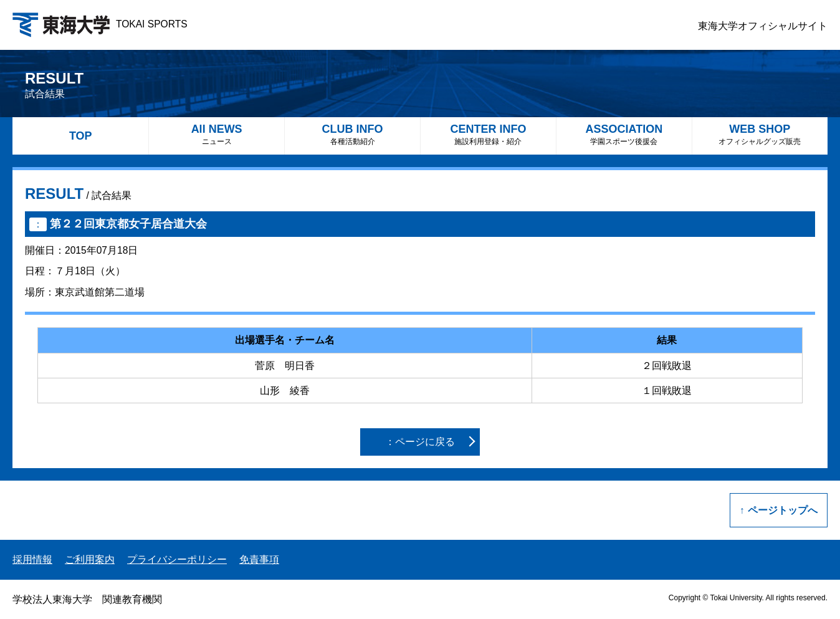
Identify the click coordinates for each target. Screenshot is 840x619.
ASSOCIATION (624, 134)
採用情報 (32, 559)
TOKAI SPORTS (100, 24)
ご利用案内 (90, 559)
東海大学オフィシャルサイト (763, 26)
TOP (81, 136)
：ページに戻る (420, 442)
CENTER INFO (488, 134)
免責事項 (259, 559)
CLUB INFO (352, 134)
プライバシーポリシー (177, 559)
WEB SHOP (760, 134)
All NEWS (217, 134)
